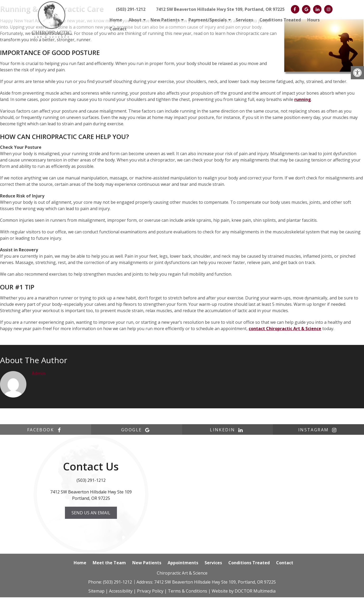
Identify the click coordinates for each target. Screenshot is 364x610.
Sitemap (96, 591)
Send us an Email (91, 513)
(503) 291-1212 (131, 9)
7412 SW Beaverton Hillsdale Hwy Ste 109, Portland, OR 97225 (220, 9)
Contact (118, 29)
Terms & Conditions (188, 591)
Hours (313, 20)
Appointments (183, 563)
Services (244, 20)
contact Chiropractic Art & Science (285, 329)
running (303, 99)
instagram (319, 430)
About (135, 20)
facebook (46, 430)
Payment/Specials (208, 20)
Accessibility (121, 591)
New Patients (165, 20)
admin (39, 373)
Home (116, 20)
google (136, 430)
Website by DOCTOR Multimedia (244, 591)
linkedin (227, 430)
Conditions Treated (280, 20)
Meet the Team (109, 563)
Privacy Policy (150, 591)
